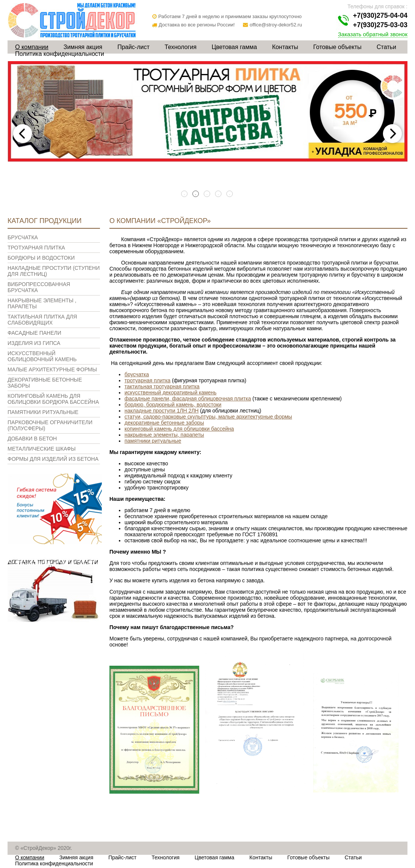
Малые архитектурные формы (52, 369)
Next (392, 134)
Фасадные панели (34, 333)
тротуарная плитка (148, 380)
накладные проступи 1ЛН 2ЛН (161, 411)
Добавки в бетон (32, 439)
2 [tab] (196, 194)
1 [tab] (185, 194)
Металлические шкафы (41, 449)
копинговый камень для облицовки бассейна (179, 429)
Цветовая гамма (234, 47)
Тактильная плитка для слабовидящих (42, 320)
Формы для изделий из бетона (53, 459)
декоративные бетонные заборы (164, 423)
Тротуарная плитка (36, 248)
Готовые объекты (337, 47)
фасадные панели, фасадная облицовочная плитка (188, 399)
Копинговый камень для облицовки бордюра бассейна (53, 399)
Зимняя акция (83, 47)
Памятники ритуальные (43, 412)
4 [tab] (219, 194)
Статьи (386, 47)
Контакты (285, 47)
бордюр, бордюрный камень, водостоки (173, 405)
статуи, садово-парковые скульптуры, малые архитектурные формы (208, 417)
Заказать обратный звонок (373, 34)
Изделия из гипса (34, 343)
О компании (32, 47)
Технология (181, 47)
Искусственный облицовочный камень (42, 356)
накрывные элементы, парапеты (164, 435)
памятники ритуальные (153, 441)
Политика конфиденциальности (60, 54)
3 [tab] (207, 194)
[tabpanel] (207, 112)
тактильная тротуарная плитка (162, 386)
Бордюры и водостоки (41, 258)
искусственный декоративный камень (171, 392)
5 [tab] (230, 194)
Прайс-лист (133, 47)
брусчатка (137, 374)
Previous (23, 134)
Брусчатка (23, 237)
